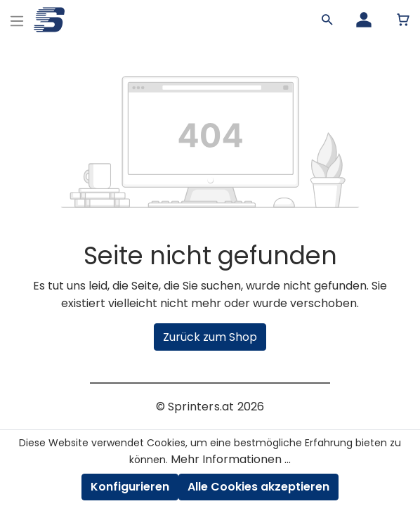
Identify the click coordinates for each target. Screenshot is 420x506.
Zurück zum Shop (210, 337)
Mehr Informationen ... (231, 459)
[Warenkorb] (403, 20)
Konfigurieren (130, 487)
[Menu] (17, 19)
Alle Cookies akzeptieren (258, 487)
